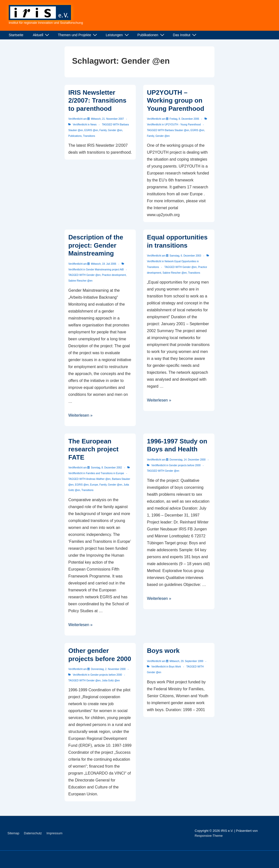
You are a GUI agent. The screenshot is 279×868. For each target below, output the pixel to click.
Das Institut (185, 35)
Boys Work (175, 667)
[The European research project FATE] (106, 468)
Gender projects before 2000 (185, 465)
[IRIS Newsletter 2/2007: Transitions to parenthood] (107, 119)
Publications (75, 136)
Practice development (114, 275)
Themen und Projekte (78, 35)
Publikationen (152, 35)
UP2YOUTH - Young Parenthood (183, 125)
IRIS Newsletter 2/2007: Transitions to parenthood (97, 101)
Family (103, 130)
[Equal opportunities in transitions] (185, 256)
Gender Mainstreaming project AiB (105, 270)
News (93, 125)
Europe (94, 485)
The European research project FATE (93, 449)
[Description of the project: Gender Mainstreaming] (104, 264)
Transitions (89, 136)
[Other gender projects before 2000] (108, 669)
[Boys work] (186, 661)
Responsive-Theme (209, 836)
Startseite (16, 35)
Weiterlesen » (80, 415)
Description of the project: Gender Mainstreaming (96, 245)
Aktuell (42, 35)
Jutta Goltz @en (111, 680)
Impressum (54, 833)
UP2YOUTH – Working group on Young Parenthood (176, 101)
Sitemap (13, 833)
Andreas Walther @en (98, 479)
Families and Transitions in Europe (105, 473)
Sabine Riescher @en (80, 281)
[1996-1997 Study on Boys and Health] (188, 460)
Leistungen (118, 35)
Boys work (163, 651)
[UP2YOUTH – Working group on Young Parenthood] (184, 119)
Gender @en (115, 130)
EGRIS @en (91, 130)
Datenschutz (33, 833)
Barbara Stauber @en (177, 130)
